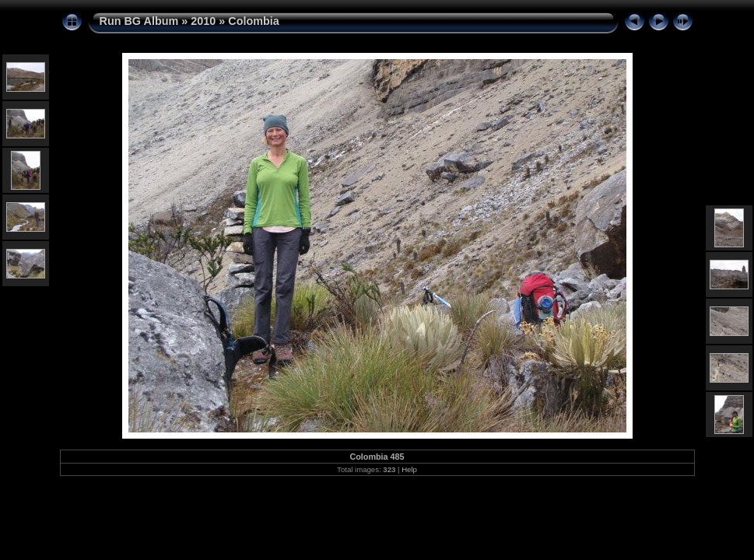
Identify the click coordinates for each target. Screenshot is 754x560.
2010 (203, 21)
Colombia (254, 21)
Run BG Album (139, 21)
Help (409, 469)
